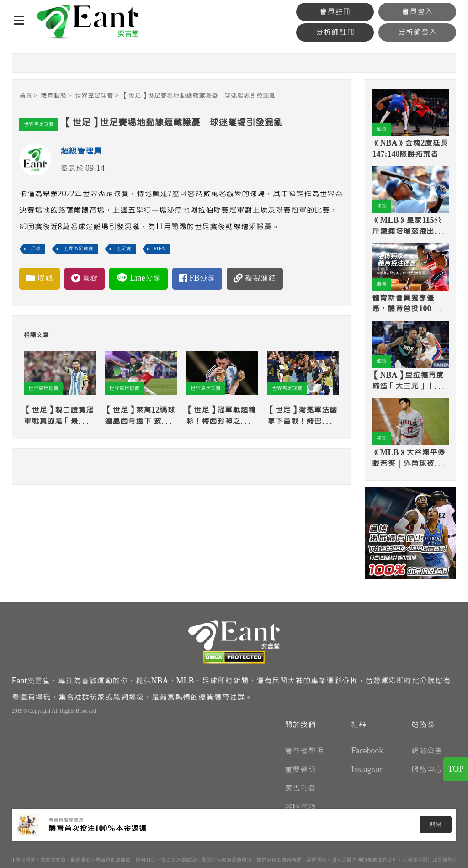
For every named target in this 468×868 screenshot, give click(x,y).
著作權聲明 (304, 751)
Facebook (367, 751)
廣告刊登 (300, 788)
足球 (36, 249)
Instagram (367, 770)
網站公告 (427, 751)
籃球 (382, 129)
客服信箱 (300, 807)
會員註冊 (335, 12)
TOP (456, 769)
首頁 (26, 96)
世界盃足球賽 (94, 96)
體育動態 (53, 96)
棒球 (382, 206)
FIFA (159, 249)
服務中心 (427, 770)
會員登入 (417, 12)
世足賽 (124, 249)
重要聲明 (300, 770)
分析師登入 (417, 32)
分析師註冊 (335, 32)
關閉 (436, 825)
